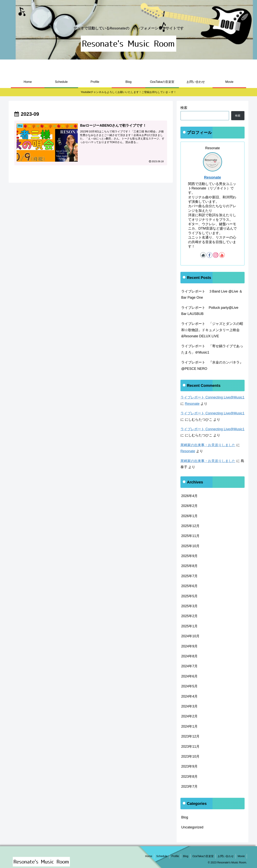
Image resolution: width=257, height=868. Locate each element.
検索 (184, 108)
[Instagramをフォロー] (216, 255)
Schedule (162, 856)
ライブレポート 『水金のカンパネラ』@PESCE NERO (212, 365)
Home (149, 856)
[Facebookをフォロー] (209, 255)
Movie (241, 856)
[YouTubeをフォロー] (222, 255)
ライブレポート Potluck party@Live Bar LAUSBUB (210, 311)
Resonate (212, 177)
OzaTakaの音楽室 (203, 856)
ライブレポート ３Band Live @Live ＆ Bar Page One (212, 294)
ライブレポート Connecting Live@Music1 (212, 397)
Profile (175, 856)
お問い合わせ (226, 856)
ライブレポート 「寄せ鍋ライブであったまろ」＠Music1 (212, 349)
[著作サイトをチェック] (203, 255)
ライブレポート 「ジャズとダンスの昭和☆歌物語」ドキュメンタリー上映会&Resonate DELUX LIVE (212, 330)
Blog (186, 856)
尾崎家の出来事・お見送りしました (208, 445)
